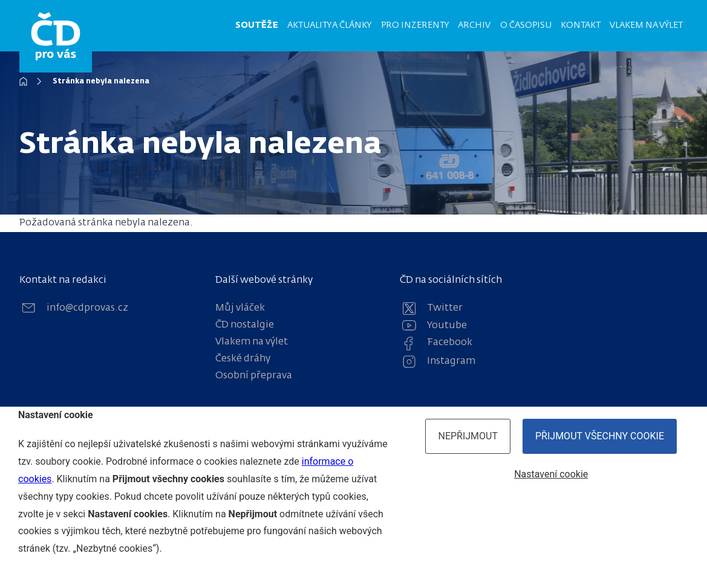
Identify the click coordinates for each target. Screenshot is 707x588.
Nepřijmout (468, 436)
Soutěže (257, 25)
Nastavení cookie (551, 474)
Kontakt (581, 25)
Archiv (474, 25)
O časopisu (526, 25)
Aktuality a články (329, 25)
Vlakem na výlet (646, 25)
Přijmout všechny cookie (600, 436)
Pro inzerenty (415, 25)
